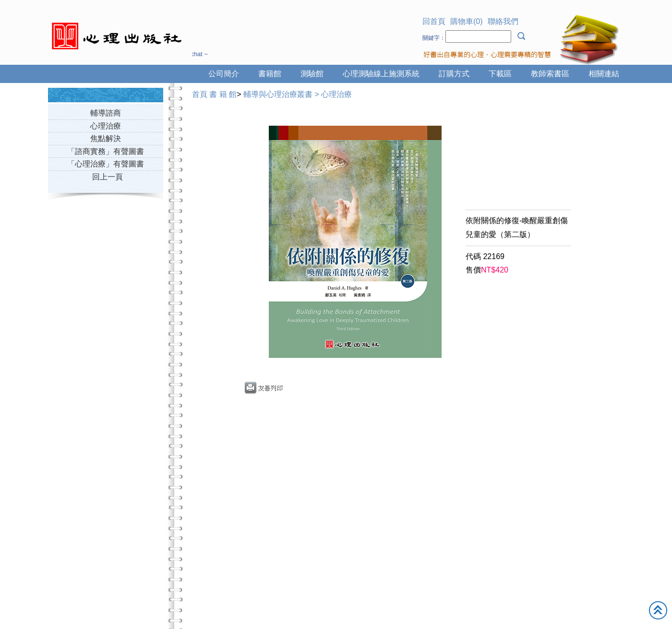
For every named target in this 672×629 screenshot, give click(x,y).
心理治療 (106, 126)
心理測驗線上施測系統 (381, 74)
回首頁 (434, 21)
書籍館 (270, 74)
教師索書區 (550, 74)
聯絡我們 (503, 21)
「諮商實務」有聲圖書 (106, 151)
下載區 (500, 74)
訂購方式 (454, 74)
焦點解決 (106, 138)
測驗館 (312, 74)
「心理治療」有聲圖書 (106, 164)
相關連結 (604, 74)
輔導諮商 (106, 113)
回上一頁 (108, 177)
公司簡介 (224, 74)
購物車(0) (467, 21)
